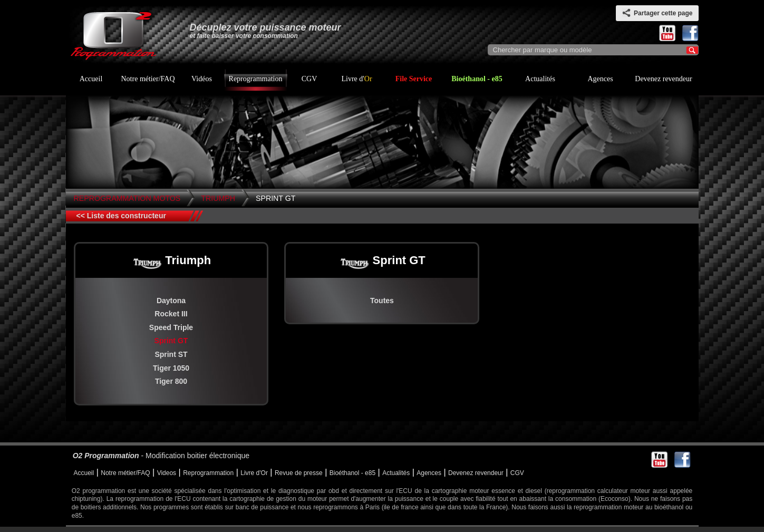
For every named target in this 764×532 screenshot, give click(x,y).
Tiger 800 (171, 381)
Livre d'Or (254, 473)
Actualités (540, 79)
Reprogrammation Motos (127, 198)
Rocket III (171, 314)
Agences (600, 79)
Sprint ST (171, 354)
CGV (310, 79)
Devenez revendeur (663, 79)
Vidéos (202, 79)
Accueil (91, 79)
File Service (414, 79)
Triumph (218, 198)
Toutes (382, 301)
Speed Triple (171, 327)
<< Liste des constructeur (121, 216)
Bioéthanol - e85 (477, 79)
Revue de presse (299, 473)
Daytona (171, 301)
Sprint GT (275, 198)
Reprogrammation (256, 79)
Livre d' (356, 79)
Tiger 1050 (171, 368)
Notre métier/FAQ (148, 79)
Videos (167, 473)
